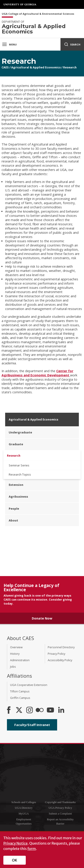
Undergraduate (20, 432)
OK (15, 860)
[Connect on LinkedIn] (61, 710)
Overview (16, 647)
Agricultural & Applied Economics (36, 67)
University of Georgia (20, 4)
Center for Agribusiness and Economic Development (37, 373)
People (14, 509)
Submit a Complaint (60, 814)
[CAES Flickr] (40, 710)
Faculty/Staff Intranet (32, 725)
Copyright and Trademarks (60, 802)
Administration (20, 660)
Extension (16, 485)
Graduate (16, 444)
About (13, 520)
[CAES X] (19, 710)
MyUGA (24, 814)
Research (70, 67)
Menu (9, 44)
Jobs (13, 667)
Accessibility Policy (60, 660)
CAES (5, 67)
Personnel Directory (61, 647)
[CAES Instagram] (30, 710)
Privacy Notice (15, 843)
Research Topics (20, 474)
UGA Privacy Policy (60, 808)
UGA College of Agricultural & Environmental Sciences (38, 14)
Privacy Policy (56, 654)
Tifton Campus (20, 691)
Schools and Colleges (24, 802)
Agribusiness (18, 497)
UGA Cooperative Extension (29, 685)
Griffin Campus (20, 698)
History (15, 654)
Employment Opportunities (24, 822)
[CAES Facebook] (9, 710)
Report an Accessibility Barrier (60, 822)
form (32, 849)
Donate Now (42, 618)
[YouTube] (50, 710)
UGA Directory (24, 808)
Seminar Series (19, 465)
